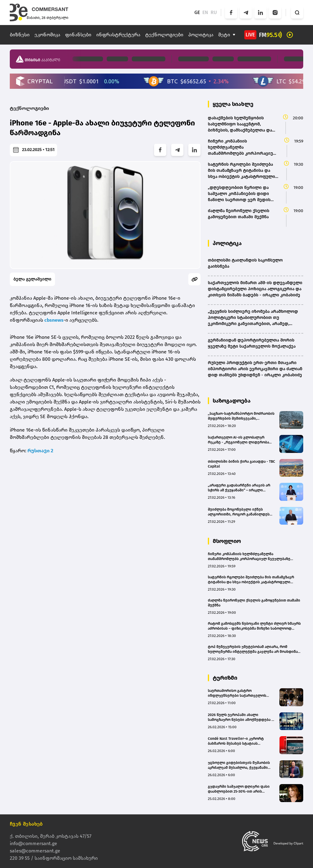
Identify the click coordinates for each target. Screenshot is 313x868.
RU (214, 12)
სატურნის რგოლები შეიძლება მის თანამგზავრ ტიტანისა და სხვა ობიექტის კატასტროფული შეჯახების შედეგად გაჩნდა (251, 580)
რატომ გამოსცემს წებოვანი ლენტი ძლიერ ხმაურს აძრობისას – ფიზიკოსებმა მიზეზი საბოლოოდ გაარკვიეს (254, 626)
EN (205, 12)
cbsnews (54, 320)
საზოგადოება (232, 401)
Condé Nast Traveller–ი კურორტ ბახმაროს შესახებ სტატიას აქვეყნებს (236, 741)
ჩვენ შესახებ (26, 824)
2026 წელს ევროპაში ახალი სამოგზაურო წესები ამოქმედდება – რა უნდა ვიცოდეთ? (241, 717)
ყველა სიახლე (233, 104)
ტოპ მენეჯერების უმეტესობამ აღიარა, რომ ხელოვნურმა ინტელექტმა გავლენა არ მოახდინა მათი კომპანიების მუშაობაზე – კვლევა (253, 649)
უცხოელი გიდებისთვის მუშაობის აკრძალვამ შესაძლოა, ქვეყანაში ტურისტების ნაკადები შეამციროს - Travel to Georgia (240, 765)
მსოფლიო (227, 541)
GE (197, 12)
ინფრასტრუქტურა (118, 35)
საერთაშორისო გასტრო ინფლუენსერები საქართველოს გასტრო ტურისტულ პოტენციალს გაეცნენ (238, 693)
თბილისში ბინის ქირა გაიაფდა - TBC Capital (241, 464)
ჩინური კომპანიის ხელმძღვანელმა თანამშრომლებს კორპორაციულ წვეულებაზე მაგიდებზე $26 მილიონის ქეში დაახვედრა (249, 557)
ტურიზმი (225, 678)
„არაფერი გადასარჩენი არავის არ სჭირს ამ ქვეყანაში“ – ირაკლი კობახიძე (239, 488)
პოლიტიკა (201, 35)
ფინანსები (78, 35)
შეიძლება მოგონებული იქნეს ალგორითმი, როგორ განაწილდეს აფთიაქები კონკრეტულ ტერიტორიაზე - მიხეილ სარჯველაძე (242, 512)
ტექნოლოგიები (164, 35)
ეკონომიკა (47, 35)
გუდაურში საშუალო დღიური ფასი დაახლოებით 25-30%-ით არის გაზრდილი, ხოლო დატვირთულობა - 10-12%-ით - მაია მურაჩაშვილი (241, 789)
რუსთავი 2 (40, 451)
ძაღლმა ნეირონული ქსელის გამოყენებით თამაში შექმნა (254, 603)
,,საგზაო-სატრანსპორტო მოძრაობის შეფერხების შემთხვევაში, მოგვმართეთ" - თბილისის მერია (241, 416)
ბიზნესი (20, 35)
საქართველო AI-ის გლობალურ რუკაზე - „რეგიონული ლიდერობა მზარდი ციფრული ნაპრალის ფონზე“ (242, 440)
